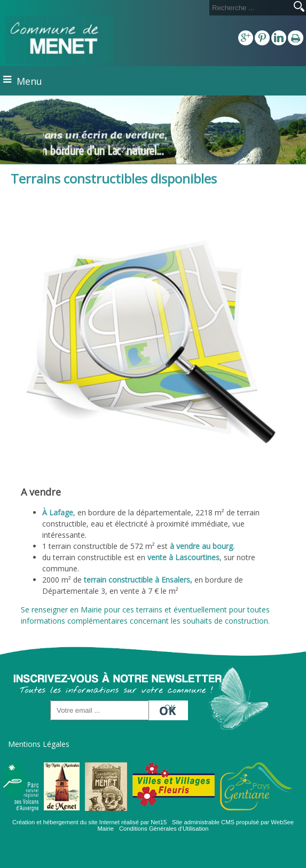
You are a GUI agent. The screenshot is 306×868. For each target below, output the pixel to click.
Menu (29, 81)
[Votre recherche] (249, 8)
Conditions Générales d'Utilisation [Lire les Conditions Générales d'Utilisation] (164, 829)
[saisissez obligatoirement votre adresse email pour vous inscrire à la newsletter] (100, 710)
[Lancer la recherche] (299, 7)
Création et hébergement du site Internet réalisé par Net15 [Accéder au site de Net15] (89, 822)
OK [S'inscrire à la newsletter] (170, 707)
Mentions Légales (39, 744)
